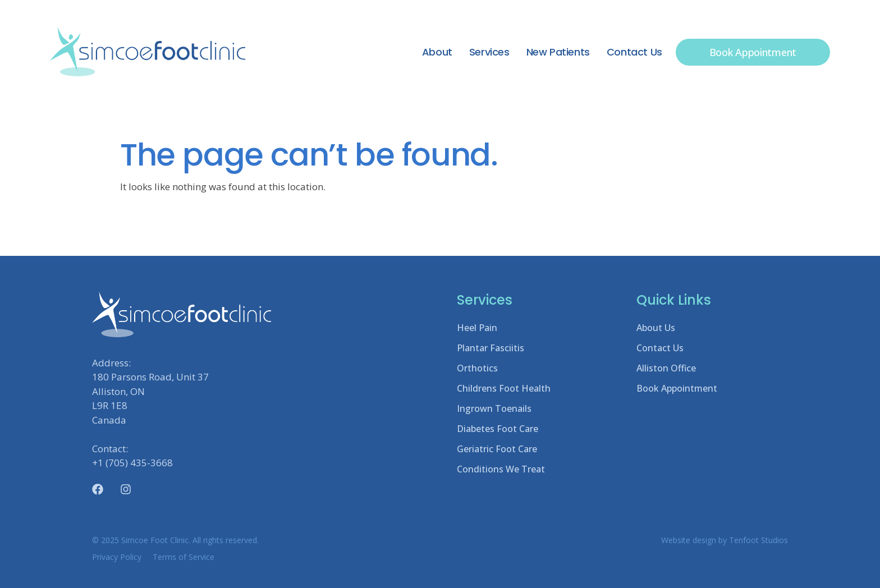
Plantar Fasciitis (491, 348)
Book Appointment (677, 388)
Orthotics (477, 368)
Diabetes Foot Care (498, 429)
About (437, 52)
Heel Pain (477, 328)
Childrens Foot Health (504, 388)
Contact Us (634, 52)
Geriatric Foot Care (497, 449)
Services (489, 52)
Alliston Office (666, 368)
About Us (656, 328)
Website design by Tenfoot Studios (725, 540)
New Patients (558, 52)
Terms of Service (184, 557)
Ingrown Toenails (494, 408)
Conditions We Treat (501, 469)
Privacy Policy (117, 557)
